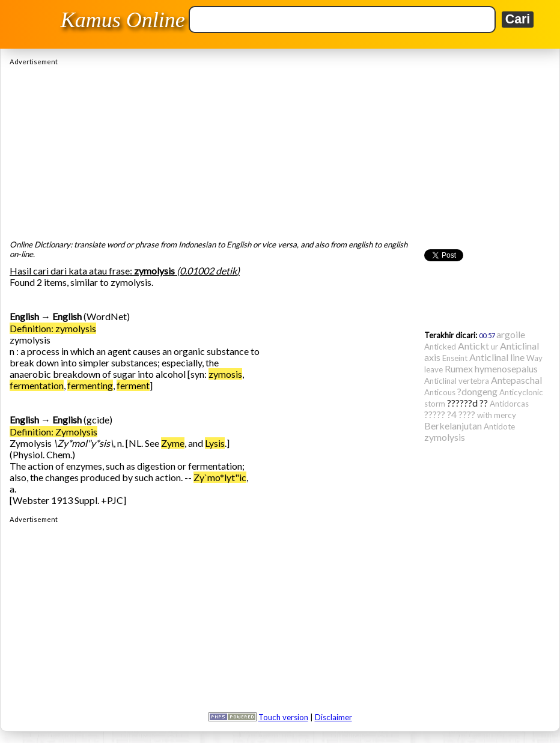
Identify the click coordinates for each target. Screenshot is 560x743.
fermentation (37, 385)
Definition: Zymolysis (53, 432)
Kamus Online (123, 20)
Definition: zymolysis (53, 328)
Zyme (173, 443)
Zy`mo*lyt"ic (220, 477)
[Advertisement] (280, 150)
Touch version (283, 717)
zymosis (225, 374)
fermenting (90, 385)
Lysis (215, 443)
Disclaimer (333, 717)
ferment (133, 385)
